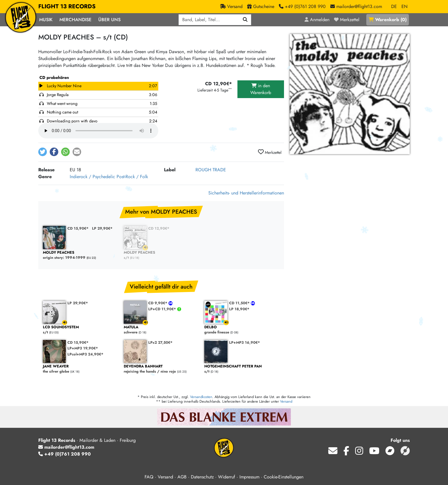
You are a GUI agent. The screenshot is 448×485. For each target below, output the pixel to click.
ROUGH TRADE (211, 170)
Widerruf (227, 477)
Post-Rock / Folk (132, 177)
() (388, 20)
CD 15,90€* (78, 228)
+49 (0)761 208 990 (65, 454)
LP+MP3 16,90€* (245, 342)
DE (394, 6)
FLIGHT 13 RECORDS (67, 7)
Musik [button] (46, 20)
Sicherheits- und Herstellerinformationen (246, 193)
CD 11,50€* (240, 303)
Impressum (249, 477)
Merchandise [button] (75, 20)
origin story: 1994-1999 (80, 255)
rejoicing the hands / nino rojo (161, 369)
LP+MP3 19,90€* (83, 348)
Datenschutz (202, 477)
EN (404, 6)
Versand (286, 401)
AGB (182, 477)
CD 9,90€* (158, 303)
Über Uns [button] (109, 20)
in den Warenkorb (261, 89)
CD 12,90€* (159, 228)
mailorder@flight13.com (66, 447)
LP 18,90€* (239, 309)
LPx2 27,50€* (160, 342)
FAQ (149, 477)
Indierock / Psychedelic (92, 177)
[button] (43, 152)
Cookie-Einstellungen (284, 477)
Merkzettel (270, 152)
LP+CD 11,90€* (163, 309)
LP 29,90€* (102, 228)
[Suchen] (245, 20)
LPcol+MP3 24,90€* (85, 354)
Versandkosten (201, 397)
